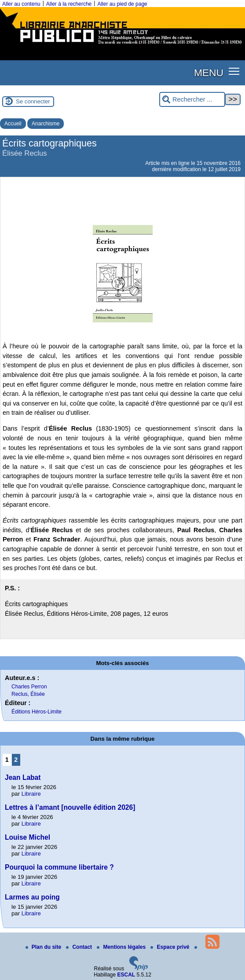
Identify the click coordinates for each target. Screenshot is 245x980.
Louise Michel (27, 837)
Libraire (31, 794)
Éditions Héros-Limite (37, 712)
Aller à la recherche (69, 4)
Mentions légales (122, 947)
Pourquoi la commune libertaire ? (59, 867)
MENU (209, 73)
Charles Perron (29, 687)
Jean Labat (23, 777)
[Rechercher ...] (192, 100)
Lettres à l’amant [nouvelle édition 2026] (70, 807)
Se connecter (33, 101)
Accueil (13, 124)
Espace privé (170, 947)
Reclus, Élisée (28, 694)
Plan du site (44, 947)
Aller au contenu (21, 4)
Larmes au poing (32, 897)
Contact (80, 947)
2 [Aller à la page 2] (16, 760)
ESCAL (126, 975)
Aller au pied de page (122, 4)
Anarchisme (46, 124)
